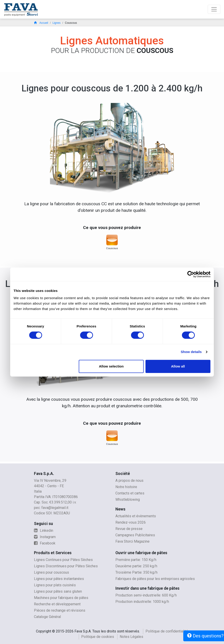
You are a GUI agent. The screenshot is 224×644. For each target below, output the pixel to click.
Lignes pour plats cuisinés (55, 585)
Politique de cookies (98, 637)
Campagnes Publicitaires (135, 535)
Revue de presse (129, 529)
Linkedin (44, 531)
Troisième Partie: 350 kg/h (136, 572)
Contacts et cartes (130, 493)
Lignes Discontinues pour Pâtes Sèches (66, 566)
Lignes (56, 23)
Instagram (45, 537)
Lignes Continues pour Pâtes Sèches (63, 560)
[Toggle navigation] (214, 9)
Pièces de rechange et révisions (60, 610)
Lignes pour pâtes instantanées (59, 579)
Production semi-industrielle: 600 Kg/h (146, 595)
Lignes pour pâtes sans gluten (58, 591)
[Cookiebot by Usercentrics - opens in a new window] (191, 274)
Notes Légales (131, 637)
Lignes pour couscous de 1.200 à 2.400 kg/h (112, 88)
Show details (191, 352)
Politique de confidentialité (167, 631)
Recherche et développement (57, 604)
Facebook (45, 543)
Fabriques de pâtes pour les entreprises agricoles (155, 579)
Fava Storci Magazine (132, 541)
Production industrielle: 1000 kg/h (142, 602)
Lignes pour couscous (51, 572)
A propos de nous (129, 481)
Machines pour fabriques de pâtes (61, 598)
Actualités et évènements (136, 516)
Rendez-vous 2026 (131, 522)
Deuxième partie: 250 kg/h (136, 566)
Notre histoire (126, 487)
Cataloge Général (47, 617)
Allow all (178, 366)
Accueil (41, 23)
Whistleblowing (128, 500)
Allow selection (111, 366)
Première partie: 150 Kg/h (136, 560)
